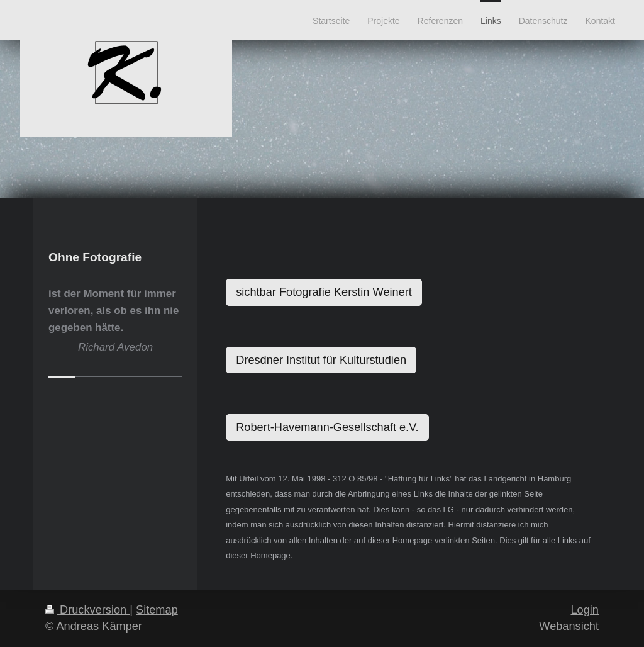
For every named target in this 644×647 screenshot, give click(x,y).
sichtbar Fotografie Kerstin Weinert (324, 292)
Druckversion (87, 610)
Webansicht (569, 626)
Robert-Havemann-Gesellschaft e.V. (327, 427)
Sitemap (157, 610)
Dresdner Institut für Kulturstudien (321, 360)
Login (585, 610)
